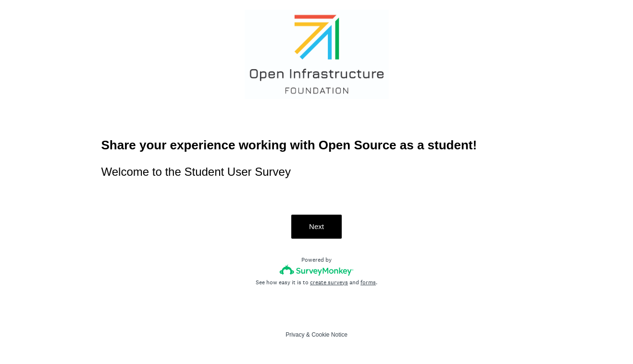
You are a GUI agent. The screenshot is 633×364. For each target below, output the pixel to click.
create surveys (329, 282)
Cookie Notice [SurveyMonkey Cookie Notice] (329, 335)
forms (368, 282)
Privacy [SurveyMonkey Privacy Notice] (295, 335)
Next (316, 226)
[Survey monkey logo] (316, 270)
